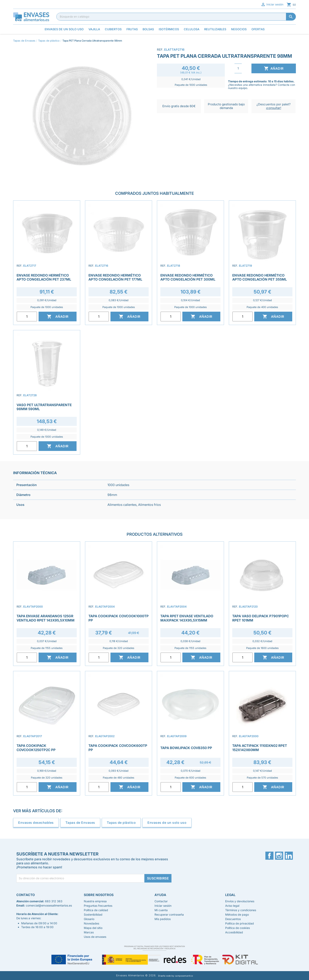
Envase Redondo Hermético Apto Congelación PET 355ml (260, 277)
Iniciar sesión (272, 4)
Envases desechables (36, 823)
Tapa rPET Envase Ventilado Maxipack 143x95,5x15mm (187, 618)
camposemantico (184, 976)
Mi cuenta (161, 910)
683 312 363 (54, 901)
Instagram (279, 856)
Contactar (161, 901)
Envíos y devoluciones (240, 901)
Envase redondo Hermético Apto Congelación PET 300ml (188, 277)
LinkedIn (289, 856)
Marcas (89, 932)
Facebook (269, 856)
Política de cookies (238, 928)
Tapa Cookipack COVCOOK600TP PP (118, 748)
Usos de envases (95, 937)
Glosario (89, 919)
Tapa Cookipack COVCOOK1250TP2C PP (36, 748)
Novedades (91, 923)
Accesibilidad (234, 932)
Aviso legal (232, 906)
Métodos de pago (237, 914)
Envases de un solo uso (167, 823)
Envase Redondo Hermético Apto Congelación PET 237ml (44, 277)
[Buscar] (176, 17)
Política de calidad (96, 910)
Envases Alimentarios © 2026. (136, 975)
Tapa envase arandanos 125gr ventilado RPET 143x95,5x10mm (46, 618)
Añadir (274, 68)
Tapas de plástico (121, 823)
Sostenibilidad (93, 914)
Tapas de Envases (80, 823)
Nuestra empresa (95, 901)
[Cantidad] (238, 68)
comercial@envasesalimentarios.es (49, 905)
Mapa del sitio (93, 928)
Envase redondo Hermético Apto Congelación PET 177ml (115, 277)
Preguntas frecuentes (98, 906)
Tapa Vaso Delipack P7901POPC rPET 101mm (261, 618)
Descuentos (233, 919)
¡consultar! (274, 108)
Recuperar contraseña (169, 914)
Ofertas (258, 29)
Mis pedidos (163, 919)
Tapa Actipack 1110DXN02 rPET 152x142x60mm (260, 748)
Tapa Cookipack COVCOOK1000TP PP (119, 618)
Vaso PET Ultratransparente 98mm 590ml (44, 407)
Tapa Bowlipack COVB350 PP (186, 748)
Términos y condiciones (241, 910)
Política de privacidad (240, 923)
